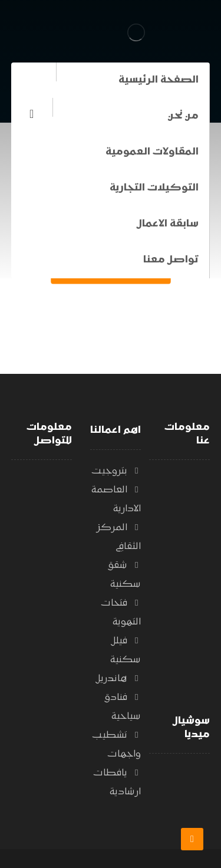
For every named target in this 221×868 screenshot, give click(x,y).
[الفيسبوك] (32, 114)
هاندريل (118, 679)
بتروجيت (116, 471)
